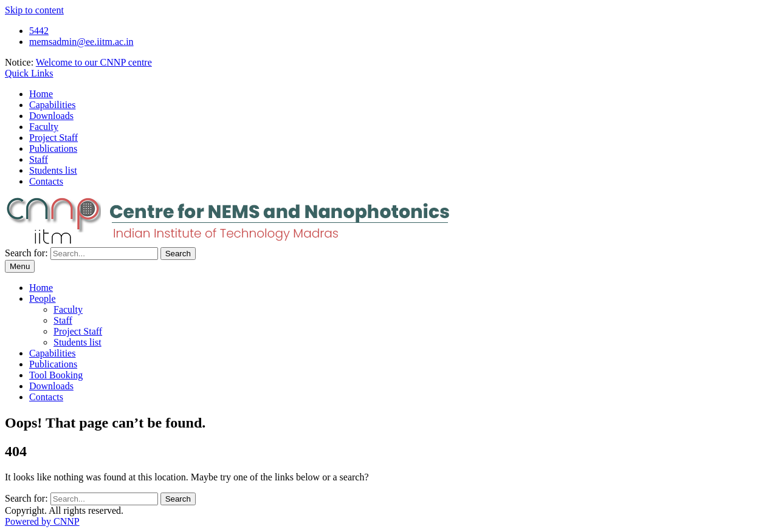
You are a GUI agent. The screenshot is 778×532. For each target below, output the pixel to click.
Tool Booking (56, 375)
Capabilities (52, 105)
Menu (20, 266)
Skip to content (34, 10)
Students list (53, 170)
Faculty (44, 127)
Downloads (51, 116)
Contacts (46, 181)
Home (41, 94)
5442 (39, 31)
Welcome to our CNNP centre (94, 62)
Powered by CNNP (42, 521)
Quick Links (29, 73)
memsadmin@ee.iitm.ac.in (81, 42)
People (43, 298)
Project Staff (53, 138)
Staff (39, 159)
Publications (53, 148)
